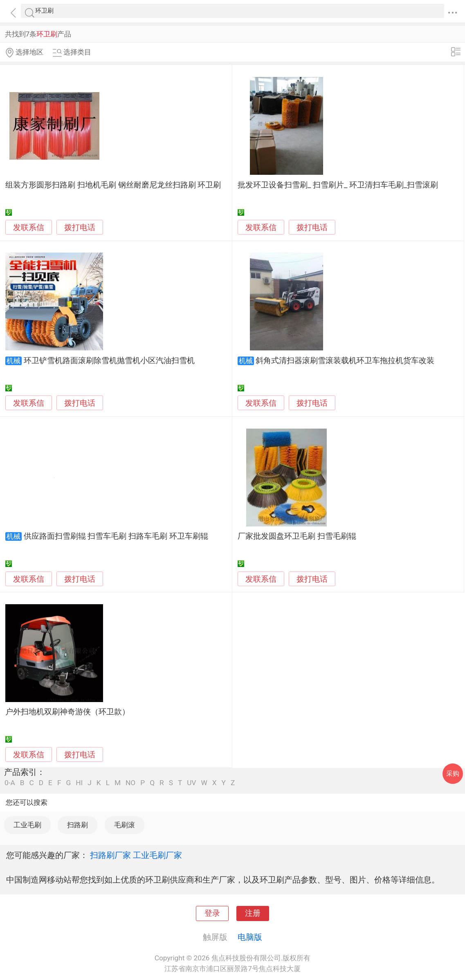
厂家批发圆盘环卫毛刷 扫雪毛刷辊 (297, 536)
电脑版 (250, 937)
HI (79, 783)
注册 (253, 913)
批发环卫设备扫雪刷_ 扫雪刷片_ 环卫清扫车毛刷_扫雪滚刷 (338, 185)
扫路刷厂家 (110, 855)
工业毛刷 (27, 825)
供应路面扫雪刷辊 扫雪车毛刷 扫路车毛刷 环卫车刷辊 (116, 536)
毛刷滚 (125, 825)
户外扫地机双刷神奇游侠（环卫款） (67, 712)
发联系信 (29, 228)
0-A (10, 783)
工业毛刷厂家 (157, 855)
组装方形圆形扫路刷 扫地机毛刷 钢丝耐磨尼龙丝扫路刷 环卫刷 (113, 185)
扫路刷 (77, 825)
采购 (453, 773)
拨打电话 (80, 227)
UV (191, 783)
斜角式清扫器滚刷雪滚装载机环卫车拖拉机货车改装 (345, 361)
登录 (212, 913)
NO (130, 783)
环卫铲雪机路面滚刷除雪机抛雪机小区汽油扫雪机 (109, 361)
